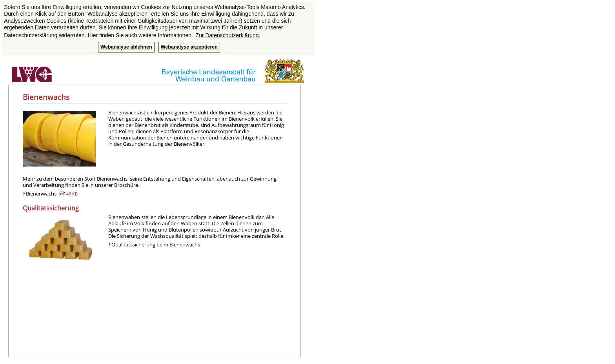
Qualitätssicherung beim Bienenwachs (156, 244)
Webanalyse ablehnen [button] (126, 47)
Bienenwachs (52, 194)
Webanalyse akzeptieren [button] (189, 47)
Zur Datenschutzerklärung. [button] (228, 35)
